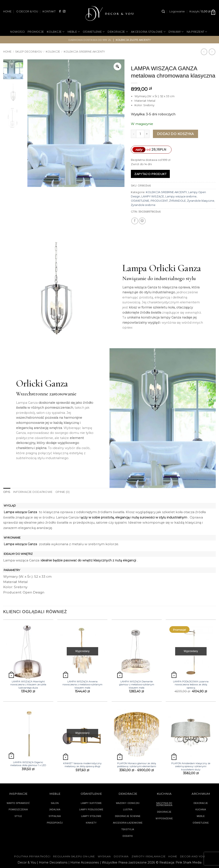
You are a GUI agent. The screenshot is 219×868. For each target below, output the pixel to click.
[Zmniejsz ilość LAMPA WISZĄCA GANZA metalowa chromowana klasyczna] (133, 134)
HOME (7, 11)
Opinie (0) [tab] (61, 492)
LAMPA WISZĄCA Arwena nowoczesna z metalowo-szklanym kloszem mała (82, 684)
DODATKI (128, 836)
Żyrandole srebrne (143, 205)
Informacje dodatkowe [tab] (32, 492)
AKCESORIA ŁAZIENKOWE (128, 823)
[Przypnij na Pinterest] (142, 221)
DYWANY (176, 32)
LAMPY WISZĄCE (153, 196)
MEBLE (74, 32)
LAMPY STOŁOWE (91, 816)
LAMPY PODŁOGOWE (91, 810)
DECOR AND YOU (192, 856)
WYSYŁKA (104, 856)
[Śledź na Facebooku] (60, 11)
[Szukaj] (163, 12)
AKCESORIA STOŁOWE (148, 32)
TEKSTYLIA (128, 829)
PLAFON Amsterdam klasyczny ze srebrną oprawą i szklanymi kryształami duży (191, 766)
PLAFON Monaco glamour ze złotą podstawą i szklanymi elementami (137, 765)
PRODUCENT (159, 201)
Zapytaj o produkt (150, 174)
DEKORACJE (118, 32)
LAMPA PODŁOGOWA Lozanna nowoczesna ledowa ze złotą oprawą (191, 684)
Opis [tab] (7, 492)
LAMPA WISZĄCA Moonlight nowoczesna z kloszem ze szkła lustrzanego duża (28, 684)
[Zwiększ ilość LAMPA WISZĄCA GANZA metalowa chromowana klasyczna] (147, 134)
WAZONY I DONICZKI (128, 803)
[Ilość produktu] (140, 134)
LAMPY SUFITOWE (91, 803)
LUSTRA (128, 810)
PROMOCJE (36, 32)
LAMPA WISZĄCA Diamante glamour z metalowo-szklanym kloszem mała (137, 684)
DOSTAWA (121, 856)
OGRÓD (103, 46)
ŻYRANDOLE (178, 201)
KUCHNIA (201, 810)
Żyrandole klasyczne (201, 201)
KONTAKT (49, 11)
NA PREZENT (197, 32)
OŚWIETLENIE (94, 32)
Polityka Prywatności (32, 856)
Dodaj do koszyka (175, 134)
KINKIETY (91, 823)
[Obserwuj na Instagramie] (64, 11)
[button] (177, 12)
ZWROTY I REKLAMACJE (149, 856)
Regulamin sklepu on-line (74, 856)
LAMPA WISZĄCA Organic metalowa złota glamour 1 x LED (28, 764)
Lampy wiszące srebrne (181, 196)
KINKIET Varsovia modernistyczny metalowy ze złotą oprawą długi (82, 765)
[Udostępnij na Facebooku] (135, 221)
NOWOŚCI (17, 32)
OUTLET (119, 46)
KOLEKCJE (56, 32)
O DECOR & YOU (27, 11)
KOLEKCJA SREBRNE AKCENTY (166, 192)
